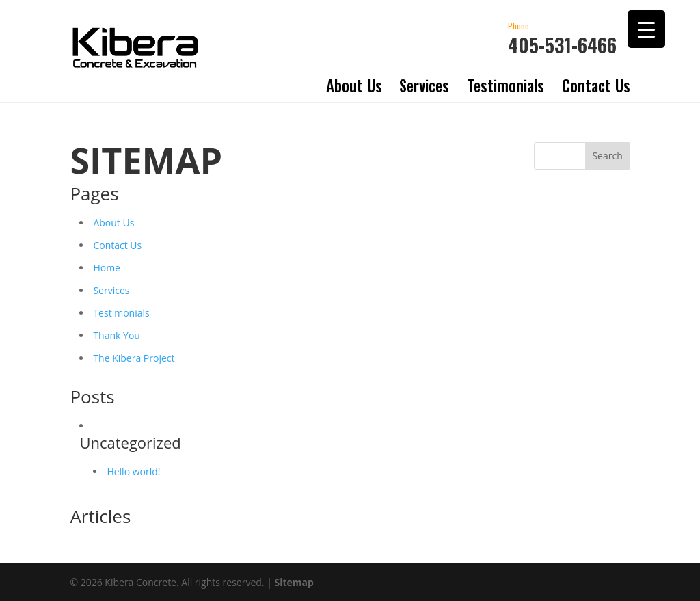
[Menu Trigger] (646, 29)
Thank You (117, 335)
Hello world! (133, 471)
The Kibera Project (134, 358)
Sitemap (294, 582)
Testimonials (506, 85)
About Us (354, 85)
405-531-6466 (562, 38)
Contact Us (596, 85)
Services (424, 85)
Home (107, 268)
